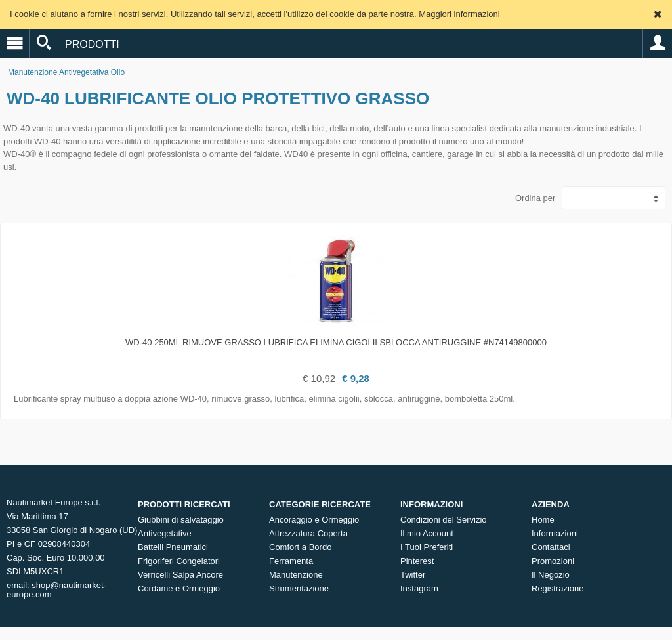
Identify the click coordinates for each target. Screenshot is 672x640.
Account (658, 43)
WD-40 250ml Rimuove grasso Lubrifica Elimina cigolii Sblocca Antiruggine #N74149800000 (336, 342)
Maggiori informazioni (459, 14)
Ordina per (535, 198)
